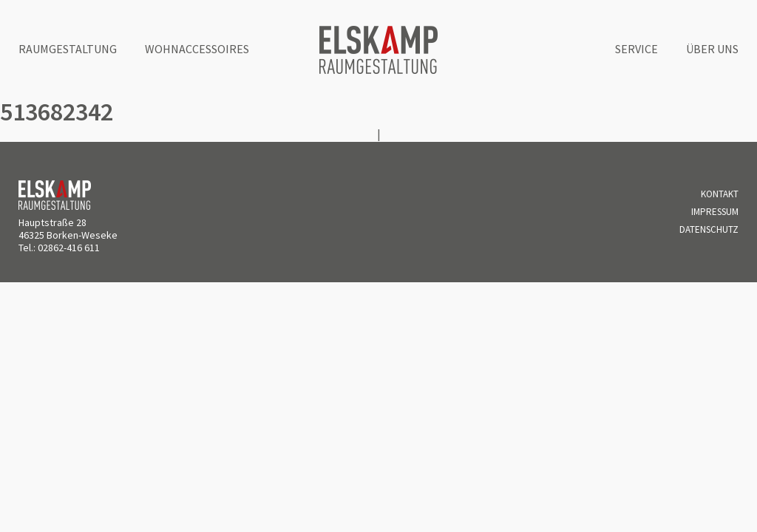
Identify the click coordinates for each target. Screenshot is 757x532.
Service (637, 49)
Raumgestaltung (68, 49)
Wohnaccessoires (197, 49)
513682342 (57, 112)
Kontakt (720, 194)
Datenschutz (709, 229)
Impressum (715, 212)
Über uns (712, 49)
